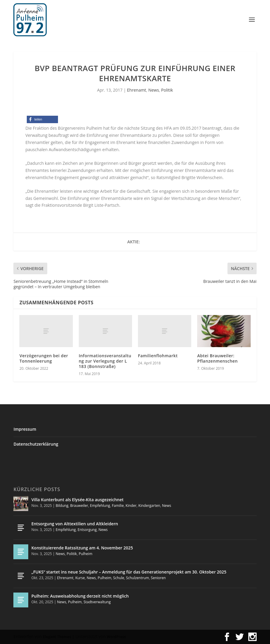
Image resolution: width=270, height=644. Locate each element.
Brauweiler (79, 506)
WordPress (116, 637)
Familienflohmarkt (158, 356)
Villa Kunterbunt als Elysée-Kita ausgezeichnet (77, 500)
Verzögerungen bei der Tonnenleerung (44, 358)
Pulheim (86, 554)
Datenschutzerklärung (36, 444)
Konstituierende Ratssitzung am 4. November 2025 (82, 548)
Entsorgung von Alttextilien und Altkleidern (74, 524)
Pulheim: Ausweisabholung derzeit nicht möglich (80, 596)
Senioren (158, 578)
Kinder (131, 506)
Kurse (80, 578)
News (154, 90)
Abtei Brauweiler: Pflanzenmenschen (217, 358)
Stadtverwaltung (97, 602)
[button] (42, 119)
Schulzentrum (138, 578)
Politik (167, 90)
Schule (119, 578)
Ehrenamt (136, 90)
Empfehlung (100, 506)
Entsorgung (87, 530)
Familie (118, 506)
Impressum (25, 429)
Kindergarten (149, 506)
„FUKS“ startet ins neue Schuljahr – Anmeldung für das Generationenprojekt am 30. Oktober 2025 (129, 572)
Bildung (62, 506)
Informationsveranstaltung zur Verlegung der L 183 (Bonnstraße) (105, 361)
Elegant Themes (57, 637)
